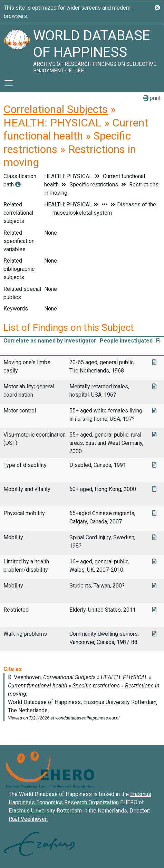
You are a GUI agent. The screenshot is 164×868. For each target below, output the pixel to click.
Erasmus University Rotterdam (45, 811)
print (152, 98)
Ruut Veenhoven (28, 819)
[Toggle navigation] (9, 83)
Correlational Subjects (56, 109)
